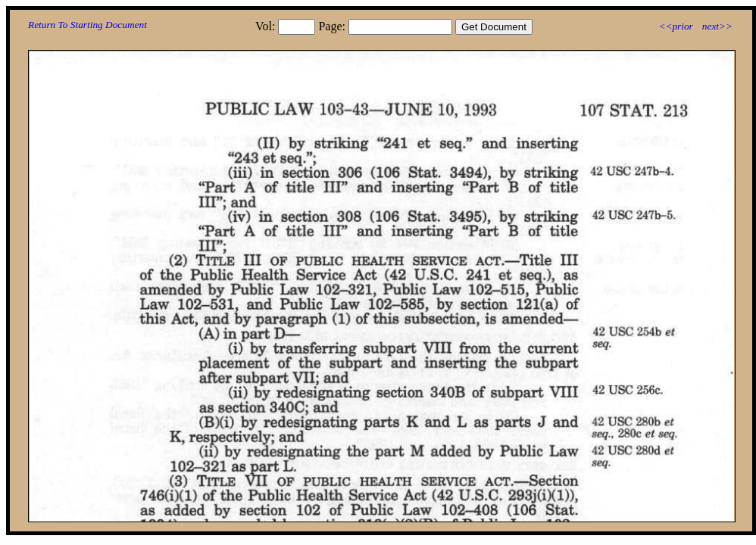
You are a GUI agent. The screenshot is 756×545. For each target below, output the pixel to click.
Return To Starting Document (87, 25)
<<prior (675, 26)
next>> (717, 26)
